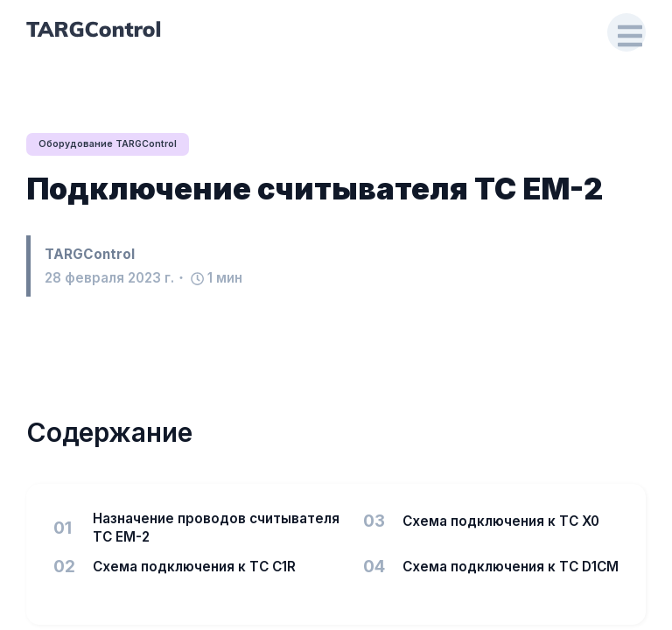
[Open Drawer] (625, 33)
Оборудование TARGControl (111, 144)
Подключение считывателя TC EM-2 (315, 189)
